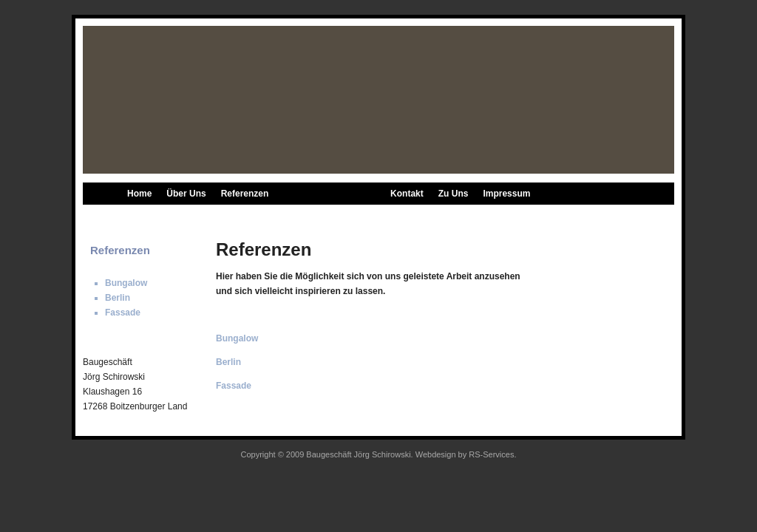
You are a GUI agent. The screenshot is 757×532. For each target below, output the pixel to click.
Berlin (313, 216)
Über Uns (186, 194)
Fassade (358, 216)
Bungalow (264, 216)
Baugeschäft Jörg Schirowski (358, 454)
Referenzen (245, 194)
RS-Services (491, 454)
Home (139, 194)
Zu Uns (454, 194)
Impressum (506, 194)
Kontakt (407, 194)
